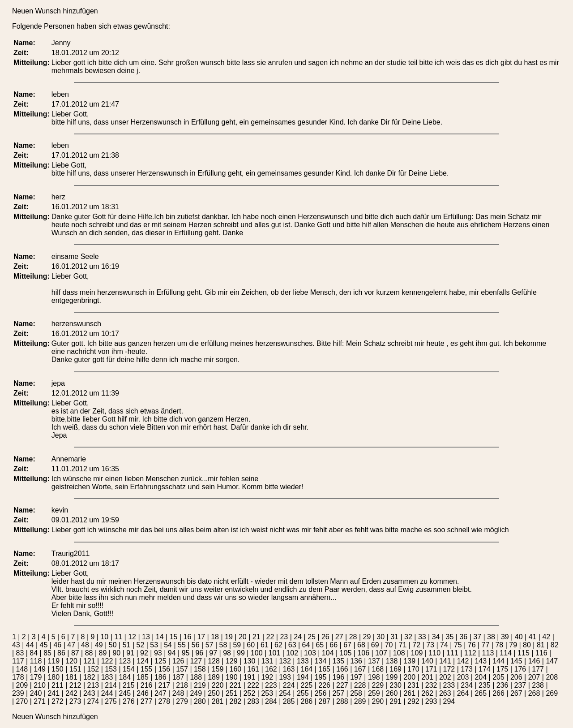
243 (89, 693)
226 (324, 685)
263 (445, 693)
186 (160, 677)
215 (129, 685)
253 (267, 693)
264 (463, 693)
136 (356, 661)
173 (467, 669)
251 (232, 693)
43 (16, 645)
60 (251, 645)
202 (445, 677)
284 (271, 701)
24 (298, 637)
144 (498, 661)
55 (182, 645)
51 (127, 645)
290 (378, 701)
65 (320, 645)
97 (213, 653)
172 (449, 669)
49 (99, 645)
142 (463, 661)
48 (85, 645)
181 (71, 677)
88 (89, 653)
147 (552, 661)
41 (533, 637)
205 (498, 677)
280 (200, 701)
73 (430, 645)
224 (289, 685)
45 (44, 645)
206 (516, 677)
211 (58, 685)
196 (338, 677)
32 (408, 637)
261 (409, 693)
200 (409, 677)
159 (218, 669)
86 (61, 653)
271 (40, 701)
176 (520, 669)
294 (449, 701)
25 (312, 637)
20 (243, 637)
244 (107, 693)
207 (534, 677)
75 (458, 645)
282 (235, 701)
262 (427, 693)
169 (396, 669)
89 (103, 653)
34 (436, 637)
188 (196, 677)
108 (399, 653)
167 (360, 669)
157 (182, 669)
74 (444, 645)
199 (392, 677)
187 (178, 677)
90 (116, 653)
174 (485, 669)
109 (417, 653)
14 (160, 637)
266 (498, 693)
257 (338, 693)
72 (416, 645)
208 (552, 677)
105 (346, 653)
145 (516, 661)
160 (236, 669)
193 (285, 677)
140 (427, 661)
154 (129, 669)
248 (178, 693)
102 (292, 653)
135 (338, 661)
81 (541, 645)
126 (178, 661)
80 (527, 645)
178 (18, 677)
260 (392, 693)
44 (30, 645)
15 (174, 637)
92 (144, 653)
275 (111, 701)
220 (218, 685)
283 (253, 701)
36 (463, 637)
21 (257, 637)
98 (227, 653)
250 (214, 693)
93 (158, 653)
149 (40, 669)
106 (363, 653)
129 (232, 661)
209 (22, 685)
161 (253, 669)
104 (328, 653)
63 (292, 645)
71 (403, 645)
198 (374, 677)
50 (113, 645)
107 (381, 653)
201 (427, 677)
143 (481, 661)
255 (303, 693)
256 (321, 693)
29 (367, 637)
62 (278, 645)
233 (449, 685)
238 (538, 685)
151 (75, 669)
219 (200, 685)
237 (520, 685)
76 (472, 645)
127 (196, 661)
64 (306, 645)
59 (237, 645)
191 (250, 677)
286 (306, 701)
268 (534, 693)
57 (210, 645)
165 (324, 669)
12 (132, 637)
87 (75, 653)
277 (147, 701)
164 (307, 669)
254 (285, 693)
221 (236, 685)
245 (125, 693)
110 (434, 653)
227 (342, 685)
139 (409, 661)
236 (502, 685)
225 (307, 685)
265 (481, 693)
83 (20, 653)
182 (89, 677)
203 (463, 677)
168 (378, 669)
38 (491, 637)
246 (143, 693)
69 (375, 645)
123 (125, 661)
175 (502, 669)
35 (450, 637)
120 (71, 661)
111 (452, 653)
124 (143, 661)
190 (232, 677)
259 (374, 693)
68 (361, 645)
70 (389, 645)
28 (353, 637)
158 (200, 669)
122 (107, 661)
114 (506, 653)
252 (250, 693)
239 (18, 693)
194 (303, 677)
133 (303, 661)
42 (546, 637)
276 (129, 701)
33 (422, 637)
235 (485, 685)
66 (334, 645)
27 (339, 637)
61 (265, 645)
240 (36, 693)
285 (289, 701)
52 (140, 645)
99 (241, 653)
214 (111, 685)
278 (164, 701)
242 (71, 693)
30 (381, 637)
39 (505, 637)
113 (488, 653)
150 (58, 669)
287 (324, 701)
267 (516, 693)
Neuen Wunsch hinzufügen (55, 11)
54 (168, 645)
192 (267, 677)
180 (53, 677)
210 (40, 685)
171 (431, 669)
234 (467, 685)
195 (321, 677)
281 (218, 701)
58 (223, 645)
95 (186, 653)
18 (215, 637)
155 (147, 669)
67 (347, 645)
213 (93, 685)
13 (146, 637)
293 (431, 701)
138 (392, 661)
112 (470, 653)
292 (413, 701)
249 (196, 693)
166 (342, 669)
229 (378, 685)
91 (130, 653)
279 (182, 701)
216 (147, 685)
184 (125, 677)
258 (356, 693)
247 (160, 693)
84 (34, 653)
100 (257, 653)
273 (75, 701)
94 (172, 653)
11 (118, 637)
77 (486, 645)
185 (143, 677)
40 (519, 637)
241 (53, 693)
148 (22, 669)
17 (201, 637)
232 (431, 685)
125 (160, 661)
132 (285, 661)
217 (165, 685)
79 (513, 645)
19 (229, 637)
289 (360, 701)
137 (374, 661)
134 (321, 661)
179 (36, 677)
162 (271, 669)
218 (182, 685)
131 (267, 661)
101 (275, 653)
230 (396, 685)
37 (477, 637)
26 (325, 637)
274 (93, 701)
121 (89, 661)
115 (524, 653)
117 (18, 661)
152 (93, 669)
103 (310, 653)
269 (552, 693)
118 (36, 661)
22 (270, 637)
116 (541, 653)
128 (214, 661)
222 (253, 685)
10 (104, 637)
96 (199, 653)
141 (445, 661)
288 (342, 701)
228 (360, 685)
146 (534, 661)
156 (165, 669)
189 (214, 677)
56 (196, 645)
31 (394, 637)
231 (413, 685)
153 (111, 669)
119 (53, 661)
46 (57, 645)
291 (396, 701)
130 (250, 661)
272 (58, 701)
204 (481, 677)
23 (284, 637)
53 (154, 645)
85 (47, 653)
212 (75, 685)
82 (555, 645)
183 (107, 677)
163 (289, 669)
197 (356, 677)
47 (71, 645)
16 (188, 637)
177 (538, 669)
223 (271, 685)
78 (499, 645)
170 (413, 669)
